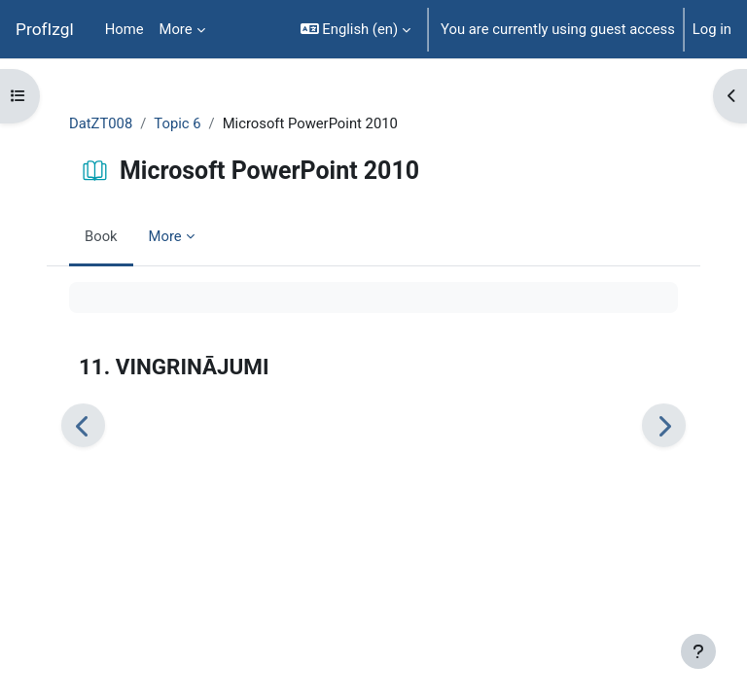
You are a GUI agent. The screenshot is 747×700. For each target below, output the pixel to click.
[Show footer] (698, 651)
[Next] (664, 425)
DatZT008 (101, 123)
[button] (356, 29)
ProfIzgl (45, 29)
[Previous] (83, 425)
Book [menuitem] (101, 236)
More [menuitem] (176, 29)
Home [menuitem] (124, 29)
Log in (712, 29)
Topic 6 (177, 123)
